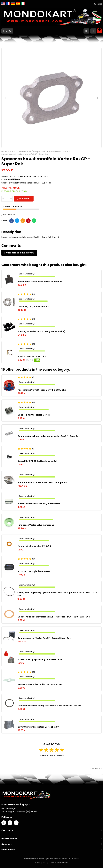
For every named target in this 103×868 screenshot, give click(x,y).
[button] (6, 98)
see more (96, 768)
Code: (4, 179)
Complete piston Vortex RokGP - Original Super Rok (44, 638)
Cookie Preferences (59, 862)
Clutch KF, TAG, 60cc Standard (33, 307)
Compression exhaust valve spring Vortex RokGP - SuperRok (49, 436)
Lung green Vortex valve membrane (36, 525)
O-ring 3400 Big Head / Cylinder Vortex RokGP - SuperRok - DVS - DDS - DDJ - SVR (57, 594)
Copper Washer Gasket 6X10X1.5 (34, 546)
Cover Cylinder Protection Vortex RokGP (38, 727)
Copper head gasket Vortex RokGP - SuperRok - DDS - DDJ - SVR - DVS (54, 617)
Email (23, 221)
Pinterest (28, 221)
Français (8, 4)
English (3, 4)
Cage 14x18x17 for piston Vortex (34, 415)
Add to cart (25, 199)
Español (18, 4)
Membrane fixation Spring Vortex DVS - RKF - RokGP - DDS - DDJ (50, 706)
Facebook (12, 221)
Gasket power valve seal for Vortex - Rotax (40, 684)
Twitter (17, 221)
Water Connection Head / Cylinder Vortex (39, 504)
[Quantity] (7, 199)
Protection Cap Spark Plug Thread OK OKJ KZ (41, 659)
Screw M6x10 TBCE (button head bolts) (37, 461)
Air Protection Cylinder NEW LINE (34, 571)
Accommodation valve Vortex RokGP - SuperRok (43, 482)
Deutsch (13, 4)
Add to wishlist (9, 214)
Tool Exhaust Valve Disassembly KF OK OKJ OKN (42, 390)
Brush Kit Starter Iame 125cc (32, 356)
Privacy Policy (42, 862)
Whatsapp (34, 221)
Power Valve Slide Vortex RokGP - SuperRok (40, 282)
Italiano (23, 4)
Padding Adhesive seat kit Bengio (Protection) (41, 331)
